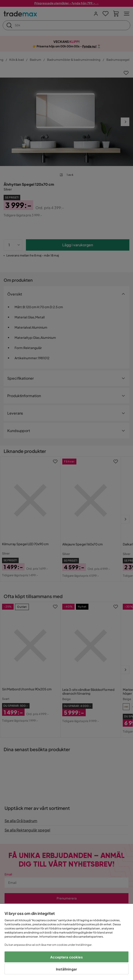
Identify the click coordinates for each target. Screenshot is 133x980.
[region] (66, 942)
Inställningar (66, 969)
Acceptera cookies (66, 957)
